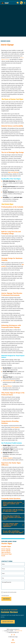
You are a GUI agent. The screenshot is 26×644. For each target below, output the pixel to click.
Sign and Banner (6, 552)
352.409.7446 (19, 631)
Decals (3, 556)
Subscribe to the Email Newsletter (10, 592)
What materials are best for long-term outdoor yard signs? (12, 504)
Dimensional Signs (7, 554)
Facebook (12, 635)
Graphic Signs (6, 546)
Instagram (14, 635)
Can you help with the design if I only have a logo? (13, 510)
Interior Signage (6, 549)
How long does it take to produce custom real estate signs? (12, 517)
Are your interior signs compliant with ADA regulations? (11, 525)
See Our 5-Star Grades (8, 622)
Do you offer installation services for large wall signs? (13, 532)
